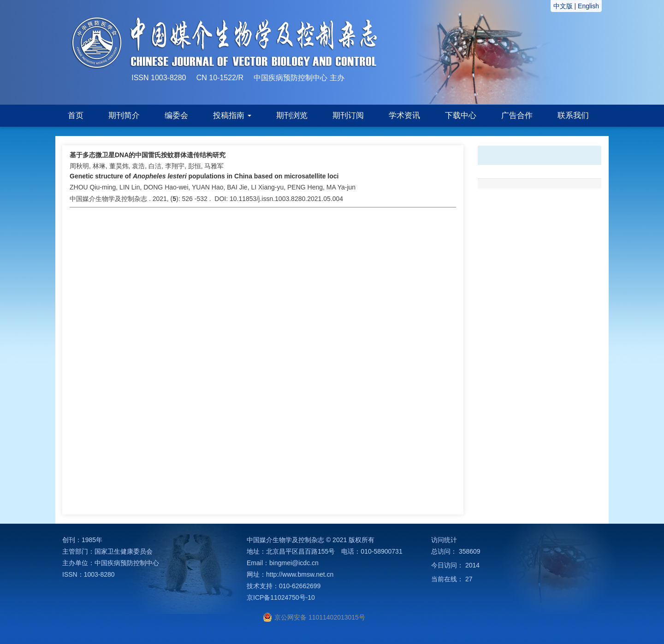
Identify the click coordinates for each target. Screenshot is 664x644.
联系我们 (573, 115)
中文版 (563, 6)
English (588, 6)
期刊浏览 (292, 115)
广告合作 (517, 115)
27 (469, 579)
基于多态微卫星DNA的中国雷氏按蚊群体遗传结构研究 (148, 155)
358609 (470, 551)
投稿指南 (232, 115)
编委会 (176, 115)
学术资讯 (404, 115)
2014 (472, 565)
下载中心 (461, 115)
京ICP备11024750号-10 (281, 597)
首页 (76, 115)
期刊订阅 (348, 115)
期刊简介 (124, 115)
